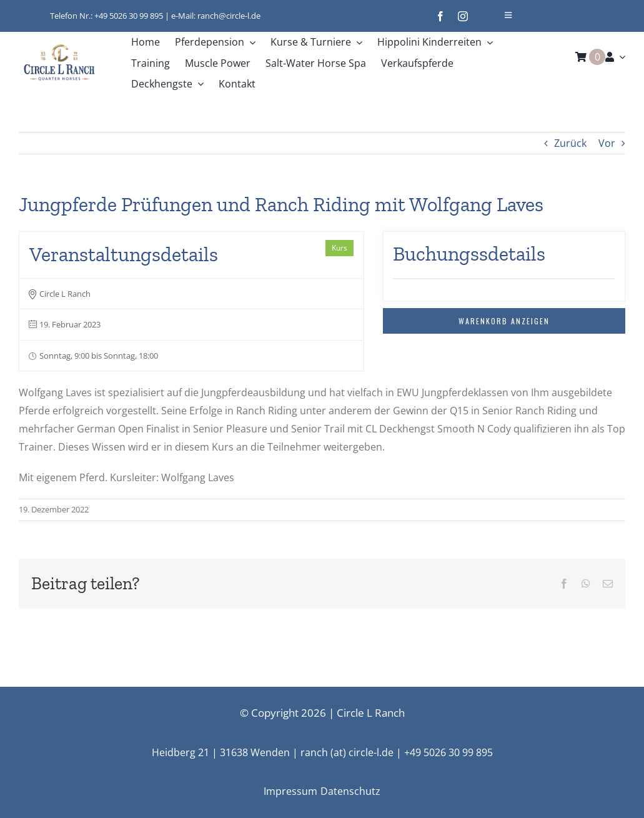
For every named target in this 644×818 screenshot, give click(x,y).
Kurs (339, 248)
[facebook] (440, 16)
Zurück (570, 143)
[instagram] (463, 16)
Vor (607, 143)
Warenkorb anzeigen (504, 321)
